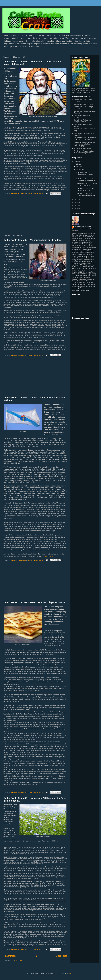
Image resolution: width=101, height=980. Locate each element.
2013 (77, 203)
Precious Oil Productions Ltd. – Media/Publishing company (85, 152)
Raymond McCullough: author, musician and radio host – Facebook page (84, 144)
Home (36, 956)
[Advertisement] (35, 215)
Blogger (71, 973)
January (79, 170)
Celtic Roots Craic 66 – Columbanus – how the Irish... (85, 174)
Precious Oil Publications (83, 148)
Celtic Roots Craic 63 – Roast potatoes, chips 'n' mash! (34, 602)
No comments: (39, 193)
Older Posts (61, 956)
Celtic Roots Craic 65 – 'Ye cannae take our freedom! (33, 240)
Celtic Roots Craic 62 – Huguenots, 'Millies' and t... (86, 194)
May (78, 167)
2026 (77, 161)
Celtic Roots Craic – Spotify (83, 104)
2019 (77, 200)
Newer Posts (10, 956)
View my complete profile (81, 290)
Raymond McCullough (83, 227)
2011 (77, 209)
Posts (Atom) (17, 961)
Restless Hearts (49, 556)
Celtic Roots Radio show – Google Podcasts (83, 121)
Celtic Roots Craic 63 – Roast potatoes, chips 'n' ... (86, 189)
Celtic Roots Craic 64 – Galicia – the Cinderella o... (86, 185)
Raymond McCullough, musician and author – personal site (85, 139)
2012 (77, 206)
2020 (77, 164)
